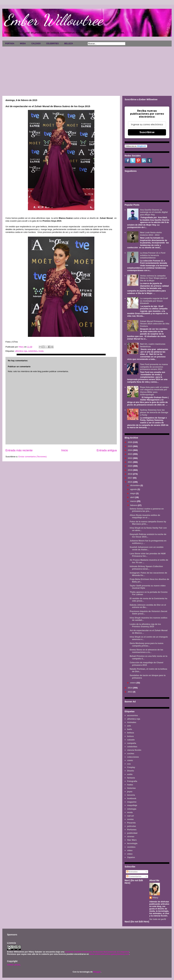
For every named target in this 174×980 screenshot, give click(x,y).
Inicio (65, 450)
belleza (130, 733)
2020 (130, 466)
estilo (130, 774)
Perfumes (132, 830)
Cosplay (131, 767)
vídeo (130, 854)
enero (133, 683)
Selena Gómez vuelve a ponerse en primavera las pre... (147, 510)
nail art (130, 816)
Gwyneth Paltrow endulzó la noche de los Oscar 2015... (148, 535)
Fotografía (132, 781)
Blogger (97, 972)
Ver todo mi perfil (158, 919)
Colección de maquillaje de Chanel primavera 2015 (146, 664)
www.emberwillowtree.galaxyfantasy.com (109, 954)
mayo (133, 493)
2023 (130, 454)
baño (130, 729)
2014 (130, 688)
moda (41, 351)
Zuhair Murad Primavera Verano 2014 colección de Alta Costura (155, 324)
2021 (130, 462)
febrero (134, 505)
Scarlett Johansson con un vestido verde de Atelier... (146, 548)
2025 (130, 446)
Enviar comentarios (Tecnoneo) (32, 457)
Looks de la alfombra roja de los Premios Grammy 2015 (145, 625)
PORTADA (10, 44)
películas (132, 826)
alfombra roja (21, 351)
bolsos (130, 736)
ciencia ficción (134, 750)
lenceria (131, 795)
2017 (130, 478)
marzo (134, 501)
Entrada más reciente (19, 450)
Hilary (155, 898)
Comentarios (134, 876)
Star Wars (132, 840)
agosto (134, 489)
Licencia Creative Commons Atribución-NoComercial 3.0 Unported (97, 952)
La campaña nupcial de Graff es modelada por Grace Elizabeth (154, 301)
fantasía (131, 778)
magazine (132, 802)
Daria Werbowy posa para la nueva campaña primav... (146, 644)
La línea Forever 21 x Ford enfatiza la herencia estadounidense (153, 255)
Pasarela (131, 823)
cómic (130, 760)
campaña (132, 743)
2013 (130, 692)
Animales (132, 722)
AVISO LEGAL (14, 965)
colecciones (133, 757)
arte (129, 726)
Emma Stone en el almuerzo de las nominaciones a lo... (146, 651)
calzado (131, 740)
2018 (130, 474)
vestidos (131, 847)
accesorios (132, 715)
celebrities (33, 351)
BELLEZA (69, 44)
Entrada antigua (107, 450)
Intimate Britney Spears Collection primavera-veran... (146, 568)
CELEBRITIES (52, 44)
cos (129, 764)
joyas (130, 792)
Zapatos (131, 857)
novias (130, 819)
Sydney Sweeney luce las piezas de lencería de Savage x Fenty (154, 412)
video (130, 850)
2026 (130, 442)
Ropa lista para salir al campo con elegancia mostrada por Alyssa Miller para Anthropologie (154, 391)
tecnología (132, 843)
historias (131, 788)
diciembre (135, 485)
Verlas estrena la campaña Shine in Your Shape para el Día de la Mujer (153, 278)
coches (131, 753)
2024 (130, 450)
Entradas (132, 872)
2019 (130, 470)
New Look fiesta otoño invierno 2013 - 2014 (151, 234)
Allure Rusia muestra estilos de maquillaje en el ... (145, 516)
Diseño (130, 771)
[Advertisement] (87, 70)
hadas (130, 785)
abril (133, 497)
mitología (132, 809)
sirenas (131, 836)
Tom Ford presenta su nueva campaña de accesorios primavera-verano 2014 (154, 367)
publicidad (132, 833)
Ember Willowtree (53, 20)
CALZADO (36, 44)
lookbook (132, 798)
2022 (130, 458)
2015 (130, 482)
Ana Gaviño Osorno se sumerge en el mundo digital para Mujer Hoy (154, 212)
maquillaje (132, 805)
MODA (23, 44)
